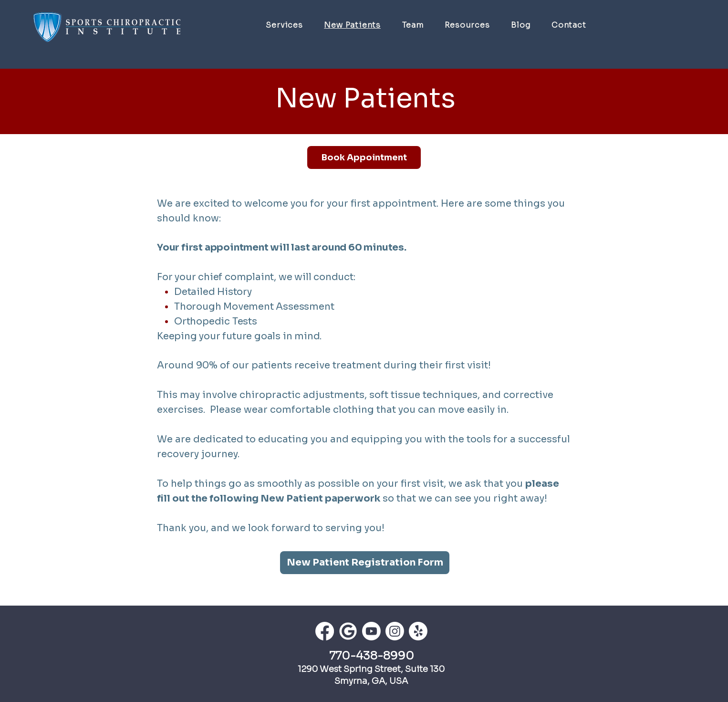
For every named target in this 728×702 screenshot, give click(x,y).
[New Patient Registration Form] (365, 563)
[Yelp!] (418, 631)
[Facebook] (325, 631)
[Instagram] (395, 631)
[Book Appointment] (364, 157)
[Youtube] (371, 631)
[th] (348, 631)
